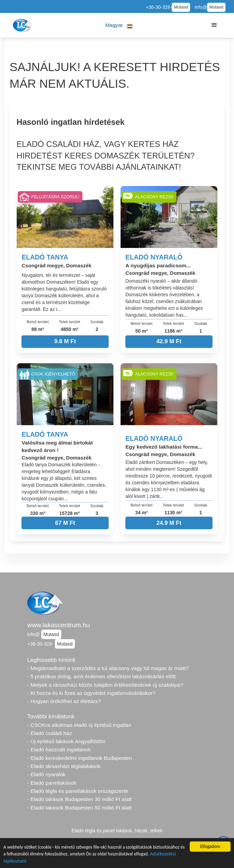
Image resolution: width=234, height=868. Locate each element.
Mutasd (181, 7)
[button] (119, 25)
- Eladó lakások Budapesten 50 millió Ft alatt (79, 808)
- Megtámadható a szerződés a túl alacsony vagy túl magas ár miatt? (108, 668)
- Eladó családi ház (50, 733)
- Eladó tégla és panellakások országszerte (78, 791)
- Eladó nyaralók (46, 774)
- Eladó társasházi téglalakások (64, 766)
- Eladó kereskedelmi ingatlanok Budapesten (80, 758)
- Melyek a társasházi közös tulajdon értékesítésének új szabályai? (105, 685)
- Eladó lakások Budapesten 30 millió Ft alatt (79, 799)
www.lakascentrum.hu (59, 625)
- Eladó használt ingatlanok (59, 749)
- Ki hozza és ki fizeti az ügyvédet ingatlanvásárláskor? (91, 693)
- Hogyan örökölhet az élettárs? (64, 701)
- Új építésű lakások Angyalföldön (66, 741)
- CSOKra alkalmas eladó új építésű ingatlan (79, 725)
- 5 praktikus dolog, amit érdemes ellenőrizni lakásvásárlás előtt (102, 676)
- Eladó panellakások (52, 783)
